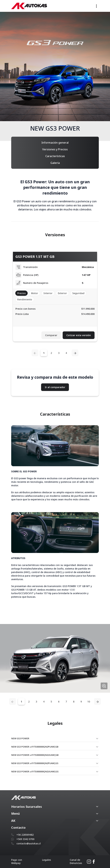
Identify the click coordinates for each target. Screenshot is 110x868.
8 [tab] (74, 702)
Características (55, 156)
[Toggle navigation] (96, 6)
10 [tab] (89, 702)
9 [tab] (81, 702)
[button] (55, 807)
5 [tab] (51, 702)
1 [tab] (44, 353)
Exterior (62, 293)
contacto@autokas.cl (29, 843)
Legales (47, 860)
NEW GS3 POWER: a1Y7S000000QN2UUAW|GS (35, 771)
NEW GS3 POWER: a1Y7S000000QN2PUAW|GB (35, 747)
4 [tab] (66, 353)
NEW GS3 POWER (20, 738)
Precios (21, 293)
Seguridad (78, 293)
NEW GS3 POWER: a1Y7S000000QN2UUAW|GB (35, 755)
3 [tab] (59, 353)
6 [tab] (59, 702)
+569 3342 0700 (25, 839)
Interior (48, 293)
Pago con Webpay (17, 861)
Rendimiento (25, 299)
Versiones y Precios (55, 149)
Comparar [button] (51, 335)
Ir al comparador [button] (55, 387)
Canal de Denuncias (76, 861)
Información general (55, 143)
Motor (35, 293)
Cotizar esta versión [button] (79, 335)
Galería (55, 163)
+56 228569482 (25, 835)
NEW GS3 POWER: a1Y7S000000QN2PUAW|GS (35, 763)
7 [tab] (66, 702)
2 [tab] (51, 353)
